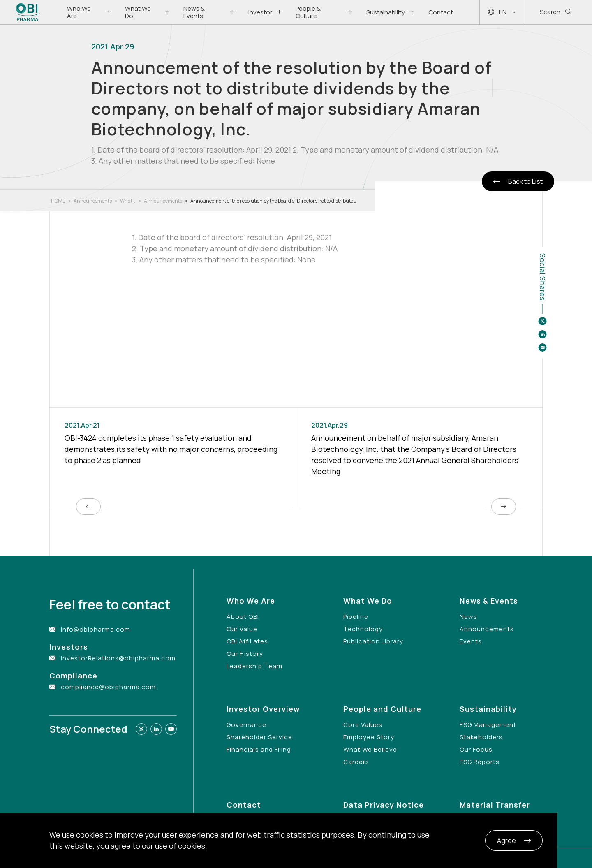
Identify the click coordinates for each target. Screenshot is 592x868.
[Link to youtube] (171, 729)
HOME (58, 201)
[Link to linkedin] (156, 729)
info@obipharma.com (96, 629)
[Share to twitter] (542, 321)
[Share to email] (542, 347)
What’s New (128, 201)
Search (556, 12)
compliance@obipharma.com (108, 687)
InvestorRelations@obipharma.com (118, 658)
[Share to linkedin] (542, 334)
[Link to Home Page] (28, 12)
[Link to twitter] (141, 729)
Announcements (93, 201)
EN (502, 12)
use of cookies (180, 846)
